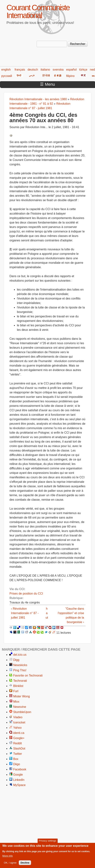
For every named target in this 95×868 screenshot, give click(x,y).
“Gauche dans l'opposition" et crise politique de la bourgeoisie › (71, 615)
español (71, 70)
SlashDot (19, 749)
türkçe (83, 70)
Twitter (18, 754)
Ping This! (20, 670)
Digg (16, 660)
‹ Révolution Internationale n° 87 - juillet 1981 (25, 613)
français (20, 70)
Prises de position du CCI (26, 594)
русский (7, 76)
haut (47, 613)
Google (18, 775)
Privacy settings (47, 842)
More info (8, 857)
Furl (16, 691)
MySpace (19, 785)
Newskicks (20, 665)
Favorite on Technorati (28, 675)
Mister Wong (22, 696)
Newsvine (20, 707)
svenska (58, 70)
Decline (25, 864)
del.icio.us (20, 655)
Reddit (17, 743)
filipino (70, 76)
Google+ (19, 738)
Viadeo (18, 717)
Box (16, 759)
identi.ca (19, 733)
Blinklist (18, 686)
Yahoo (17, 728)
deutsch (33, 70)
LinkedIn (19, 780)
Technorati (20, 681)
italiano (45, 70)
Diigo (17, 764)
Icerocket (19, 722)
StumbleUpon (22, 712)
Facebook (20, 769)
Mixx (16, 702)
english (6, 70)
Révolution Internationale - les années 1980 (38, 99)
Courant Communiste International (38, 11)
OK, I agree (10, 864)
